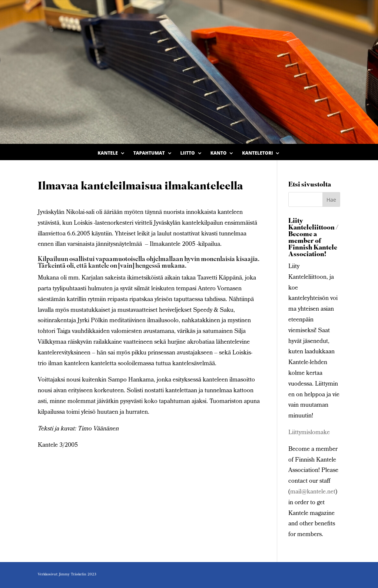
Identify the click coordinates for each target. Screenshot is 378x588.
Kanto (219, 153)
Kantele (108, 153)
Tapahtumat (149, 153)
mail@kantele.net (313, 492)
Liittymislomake (309, 433)
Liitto (188, 153)
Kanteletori (257, 153)
